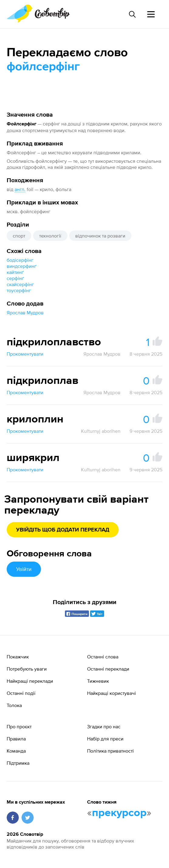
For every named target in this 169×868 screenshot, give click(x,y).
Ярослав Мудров (25, 313)
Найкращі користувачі (112, 693)
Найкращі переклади (30, 681)
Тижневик (98, 681)
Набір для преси (105, 739)
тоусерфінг (19, 290)
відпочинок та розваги (100, 236)
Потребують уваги (27, 669)
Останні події (21, 693)
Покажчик (18, 657)
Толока (14, 705)
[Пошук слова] (132, 14)
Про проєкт (19, 726)
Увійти (24, 569)
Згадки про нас (104, 726)
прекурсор (119, 813)
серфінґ (15, 278)
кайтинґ (15, 272)
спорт (19, 236)
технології (50, 236)
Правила (16, 739)
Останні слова (103, 657)
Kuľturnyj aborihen (101, 431)
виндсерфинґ (22, 266)
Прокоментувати (25, 354)
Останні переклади (108, 669)
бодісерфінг (20, 260)
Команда (16, 751)
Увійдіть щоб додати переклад (63, 530)
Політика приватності (110, 751)
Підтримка (18, 763)
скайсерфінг (20, 284)
